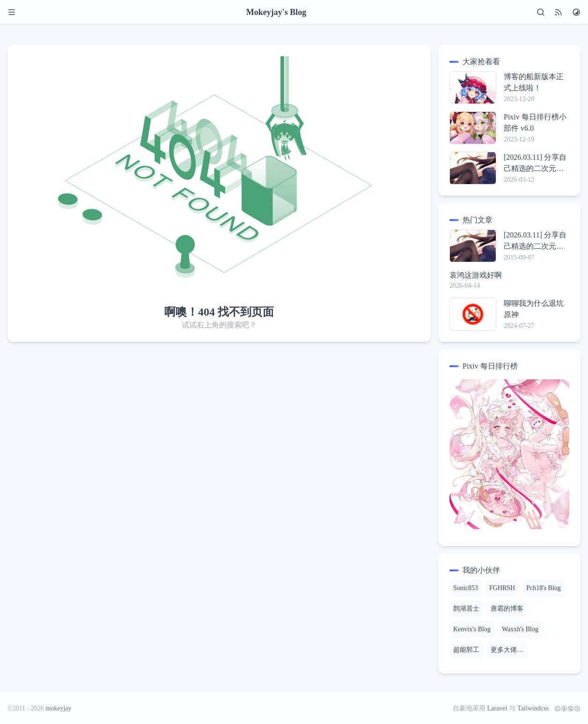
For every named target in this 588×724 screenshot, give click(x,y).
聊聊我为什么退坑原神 (534, 309)
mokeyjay (58, 708)
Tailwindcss (533, 708)
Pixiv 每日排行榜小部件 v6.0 (535, 122)
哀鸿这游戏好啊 (476, 275)
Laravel (497, 708)
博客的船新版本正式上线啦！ (534, 82)
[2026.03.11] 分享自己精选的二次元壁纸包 (535, 164)
